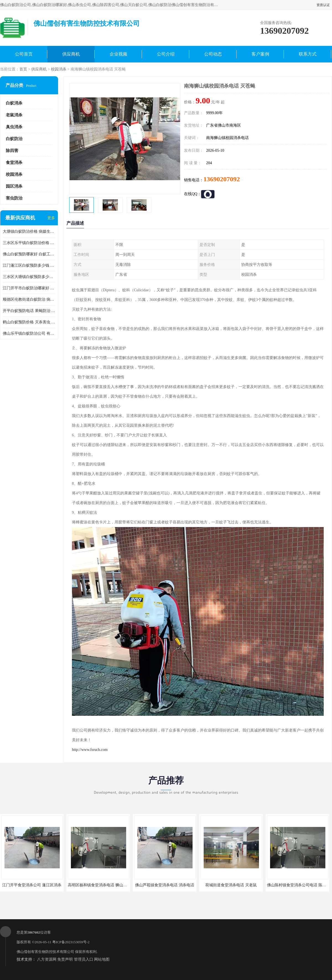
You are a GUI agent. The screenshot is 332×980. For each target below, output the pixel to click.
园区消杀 (14, 186)
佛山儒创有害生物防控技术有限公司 (45, 952)
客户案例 (260, 54)
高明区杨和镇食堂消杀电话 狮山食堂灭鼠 (103, 885)
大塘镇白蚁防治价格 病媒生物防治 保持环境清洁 (29, 231)
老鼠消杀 (14, 115)
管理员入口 (84, 959)
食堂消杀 (14, 163)
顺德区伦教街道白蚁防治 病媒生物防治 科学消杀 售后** (29, 299)
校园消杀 (59, 69)
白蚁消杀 (14, 103)
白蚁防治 (14, 139)
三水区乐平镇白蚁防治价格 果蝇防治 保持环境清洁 (29, 243)
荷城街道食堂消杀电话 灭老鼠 (231, 885)
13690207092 (222, 179)
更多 (51, 218)
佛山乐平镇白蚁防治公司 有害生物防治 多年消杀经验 (29, 333)
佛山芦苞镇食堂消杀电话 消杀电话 (165, 885)
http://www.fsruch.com (90, 750)
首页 (23, 69)
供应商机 (71, 54)
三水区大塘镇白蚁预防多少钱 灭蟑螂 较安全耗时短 (29, 277)
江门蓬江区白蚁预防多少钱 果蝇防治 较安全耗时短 (29, 265)
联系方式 (308, 54)
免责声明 (65, 959)
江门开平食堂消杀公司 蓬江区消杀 (32, 885)
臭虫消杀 (14, 127)
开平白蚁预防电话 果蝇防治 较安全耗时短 (29, 311)
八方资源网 (47, 959)
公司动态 (213, 54)
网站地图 (102, 959)
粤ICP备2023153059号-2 (71, 942)
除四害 (12, 151)
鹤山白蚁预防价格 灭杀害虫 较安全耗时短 (29, 322)
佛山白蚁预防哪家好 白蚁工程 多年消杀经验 (29, 254)
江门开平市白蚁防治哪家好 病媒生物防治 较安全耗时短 (29, 288)
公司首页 (24, 54)
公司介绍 (166, 54)
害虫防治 (14, 198)
